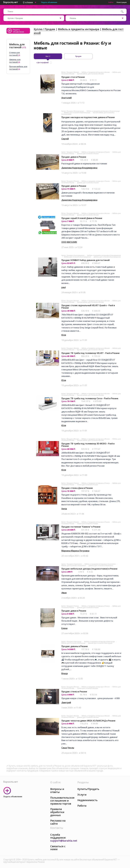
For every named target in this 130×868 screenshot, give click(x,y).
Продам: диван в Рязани (74, 157)
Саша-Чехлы (68, 748)
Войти (111, 2)
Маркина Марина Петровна (75, 551)
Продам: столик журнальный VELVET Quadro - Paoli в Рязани (88, 307)
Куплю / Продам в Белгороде (72, 642)
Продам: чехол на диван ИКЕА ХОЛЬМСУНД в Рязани (88, 721)
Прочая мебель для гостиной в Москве (90, 74)
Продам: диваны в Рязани (75, 646)
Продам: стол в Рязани (73, 77)
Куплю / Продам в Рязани (70, 152)
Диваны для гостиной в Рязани (88, 154)
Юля (64, 335)
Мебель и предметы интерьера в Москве (96, 72)
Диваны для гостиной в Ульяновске (101, 566)
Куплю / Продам (44, 29)
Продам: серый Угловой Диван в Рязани (82, 218)
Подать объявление (49, 2)
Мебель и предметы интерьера (79, 29)
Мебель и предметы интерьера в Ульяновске (100, 564)
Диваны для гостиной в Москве (88, 215)
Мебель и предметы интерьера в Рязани (96, 152)
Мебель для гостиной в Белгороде (74, 643)
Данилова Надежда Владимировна (79, 168)
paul (64, 287)
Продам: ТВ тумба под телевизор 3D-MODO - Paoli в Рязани (88, 445)
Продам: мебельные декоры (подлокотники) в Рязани (89, 569)
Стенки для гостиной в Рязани (87, 485)
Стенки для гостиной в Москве (87, 688)
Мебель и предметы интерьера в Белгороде (100, 642)
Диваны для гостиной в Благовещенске (107, 257)
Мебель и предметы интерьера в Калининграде (103, 111)
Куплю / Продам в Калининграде (73, 111)
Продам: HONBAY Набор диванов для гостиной (86, 260)
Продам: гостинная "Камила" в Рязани (81, 527)
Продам (78, 56)
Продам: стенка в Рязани (74, 692)
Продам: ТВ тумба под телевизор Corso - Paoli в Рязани (90, 398)
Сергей (65, 139)
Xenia (64, 509)
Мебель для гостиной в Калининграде (77, 113)
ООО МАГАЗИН (69, 242)
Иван (64, 593)
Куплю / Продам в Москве (70, 72)
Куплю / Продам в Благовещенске (73, 255)
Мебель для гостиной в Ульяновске (74, 566)
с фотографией (42, 63)
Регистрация (122, 2)
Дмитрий (66, 702)
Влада (65, 673)
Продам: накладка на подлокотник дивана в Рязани (88, 117)
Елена (64, 628)
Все (48, 56)
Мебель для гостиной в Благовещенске (78, 257)
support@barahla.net (64, 841)
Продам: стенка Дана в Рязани (77, 488)
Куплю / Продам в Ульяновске (72, 564)
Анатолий (67, 98)
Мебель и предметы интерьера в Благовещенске (104, 255)
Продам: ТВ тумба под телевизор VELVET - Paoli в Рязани (90, 353)
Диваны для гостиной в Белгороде (100, 643)
